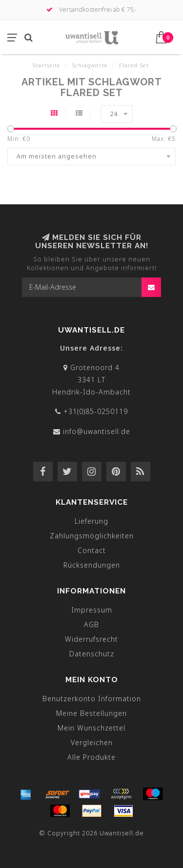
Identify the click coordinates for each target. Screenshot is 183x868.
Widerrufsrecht (91, 639)
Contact (92, 550)
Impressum (92, 610)
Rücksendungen (92, 565)
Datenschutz (92, 654)
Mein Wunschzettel (91, 728)
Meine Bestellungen (91, 713)
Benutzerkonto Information (92, 699)
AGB (91, 624)
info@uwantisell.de (97, 431)
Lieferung (91, 521)
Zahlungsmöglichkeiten (92, 536)
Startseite (46, 65)
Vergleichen (92, 742)
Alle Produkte (91, 757)
